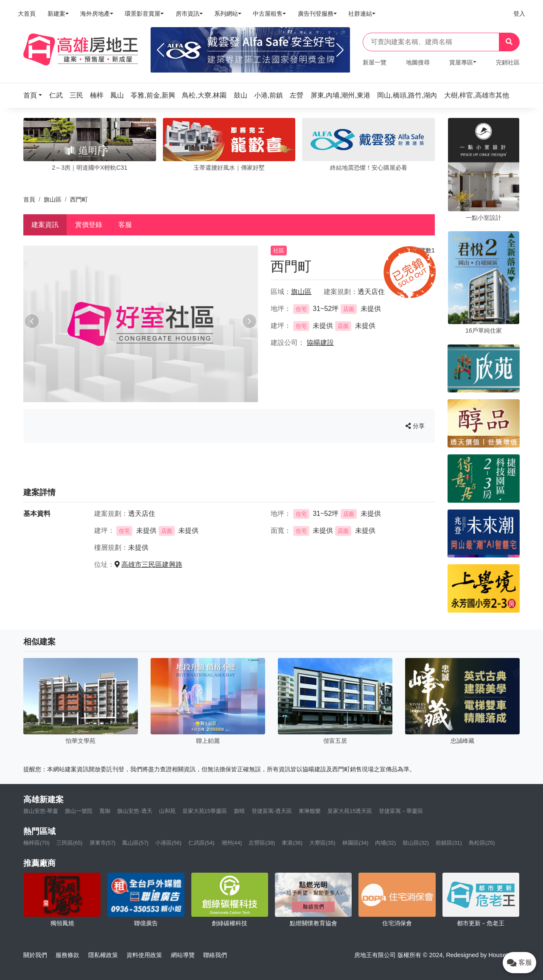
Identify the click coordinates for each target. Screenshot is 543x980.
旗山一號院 (79, 811)
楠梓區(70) (36, 843)
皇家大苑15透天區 (350, 811)
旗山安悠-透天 (134, 811)
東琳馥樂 (310, 811)
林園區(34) (355, 843)
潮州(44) (232, 843)
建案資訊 (45, 225)
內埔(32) (385, 843)
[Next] (340, 50)
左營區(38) (262, 843)
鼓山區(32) (416, 843)
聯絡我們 (215, 955)
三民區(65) (70, 843)
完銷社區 (508, 62)
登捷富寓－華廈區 (401, 811)
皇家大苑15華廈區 (205, 811)
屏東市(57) (103, 843)
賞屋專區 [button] (461, 62)
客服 (125, 225)
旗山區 (53, 199)
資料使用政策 (144, 955)
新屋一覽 (375, 62)
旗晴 (239, 811)
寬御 (105, 811)
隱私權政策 (103, 955)
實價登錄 (89, 225)
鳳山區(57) (135, 843)
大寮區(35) (322, 843)
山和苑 (167, 811)
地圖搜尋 (418, 62)
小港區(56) (168, 843)
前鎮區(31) (449, 843)
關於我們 (35, 955)
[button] (35, 95)
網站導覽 (183, 955)
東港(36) (292, 843)
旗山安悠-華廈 (41, 811)
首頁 (29, 199)
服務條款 (67, 955)
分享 (415, 426)
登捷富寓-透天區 (272, 811)
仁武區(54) (202, 843)
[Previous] (161, 50)
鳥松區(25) (482, 843)
